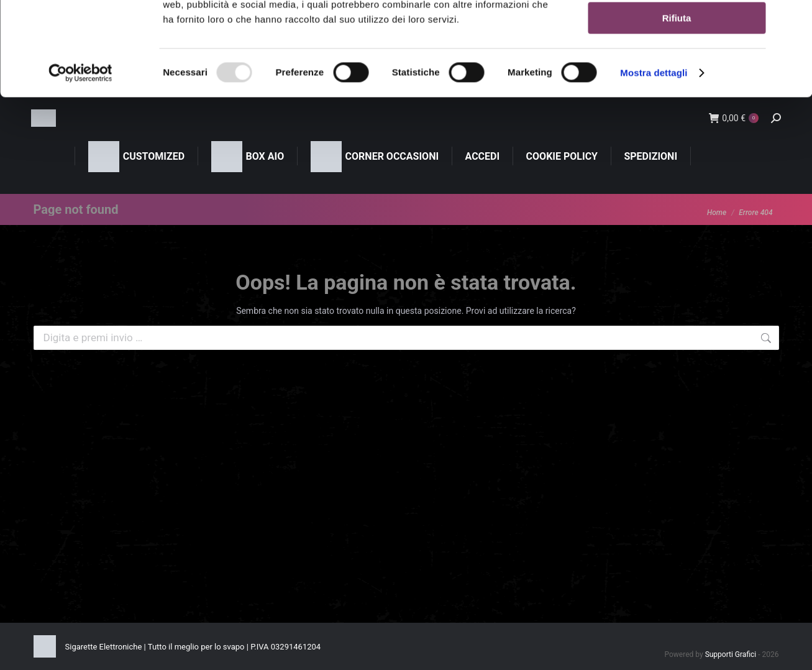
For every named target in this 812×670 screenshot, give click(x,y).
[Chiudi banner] (793, 19)
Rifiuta (677, 103)
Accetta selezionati (676, 67)
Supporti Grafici (731, 654)
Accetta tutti (677, 31)
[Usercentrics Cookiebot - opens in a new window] (80, 158)
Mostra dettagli (654, 158)
